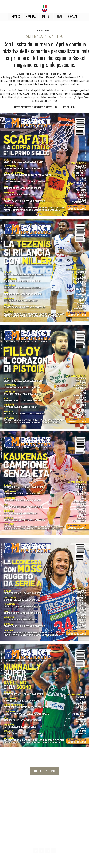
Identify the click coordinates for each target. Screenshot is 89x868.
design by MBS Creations (44, 864)
